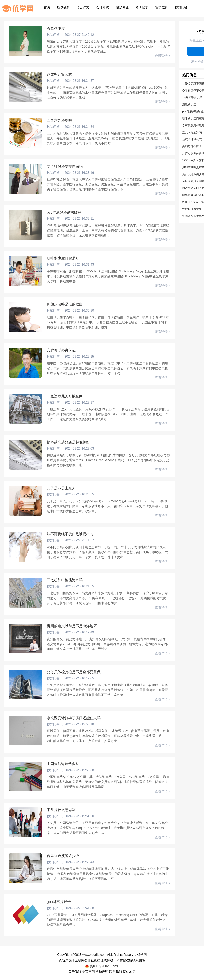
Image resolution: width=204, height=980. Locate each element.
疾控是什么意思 (192, 209)
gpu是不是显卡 (59, 902)
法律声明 (102, 972)
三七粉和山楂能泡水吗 (65, 580)
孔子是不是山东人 (61, 488)
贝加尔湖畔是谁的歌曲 (65, 304)
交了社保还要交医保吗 (65, 166)
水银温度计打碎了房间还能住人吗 (74, 718)
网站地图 (129, 972)
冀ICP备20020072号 (102, 966)
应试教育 (63, 7)
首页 (47, 7)
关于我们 (75, 972)
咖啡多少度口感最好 (63, 258)
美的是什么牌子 (192, 146)
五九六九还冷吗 (59, 120)
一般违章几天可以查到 (65, 396)
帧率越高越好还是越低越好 (68, 442)
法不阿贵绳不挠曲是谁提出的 (70, 534)
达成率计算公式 (59, 74)
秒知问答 (181, 7)
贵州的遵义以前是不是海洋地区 (72, 626)
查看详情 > (163, 56)
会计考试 (103, 7)
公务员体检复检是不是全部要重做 (74, 672)
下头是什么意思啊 (61, 810)
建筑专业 (122, 7)
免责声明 (88, 972)
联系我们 (116, 972)
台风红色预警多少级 (63, 856)
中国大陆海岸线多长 (63, 764)
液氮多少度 (56, 28)
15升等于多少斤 (192, 98)
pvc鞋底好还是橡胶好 (64, 212)
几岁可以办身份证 (61, 350)
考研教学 (142, 7)
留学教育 (162, 7)
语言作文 (83, 7)
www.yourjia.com (94, 955)
